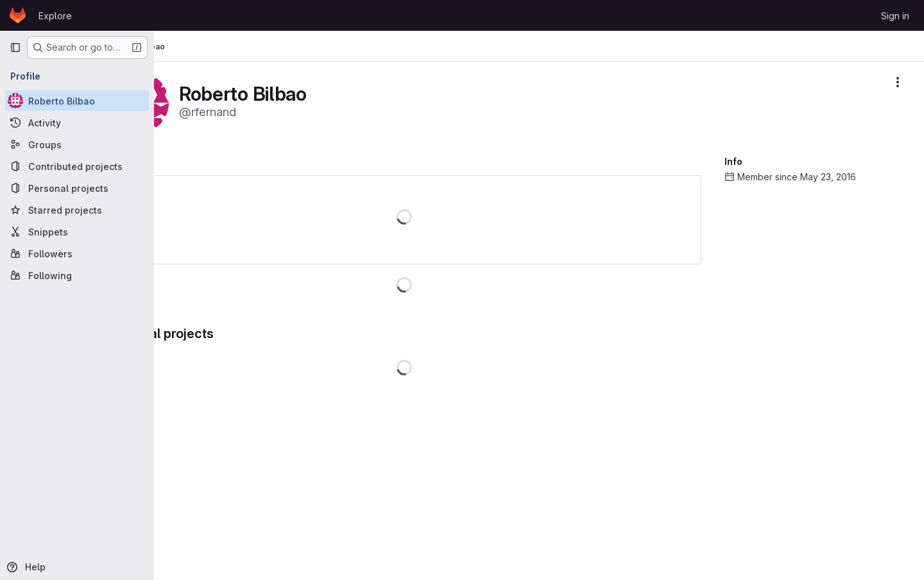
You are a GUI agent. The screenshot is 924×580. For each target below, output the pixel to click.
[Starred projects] (77, 210)
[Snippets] (77, 232)
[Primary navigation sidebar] (15, 47)
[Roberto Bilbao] (77, 101)
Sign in (895, 16)
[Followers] (77, 253)
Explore (55, 16)
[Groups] (77, 144)
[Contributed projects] (77, 166)
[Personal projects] (77, 188)
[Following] (77, 275)
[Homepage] (18, 15)
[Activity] (77, 123)
